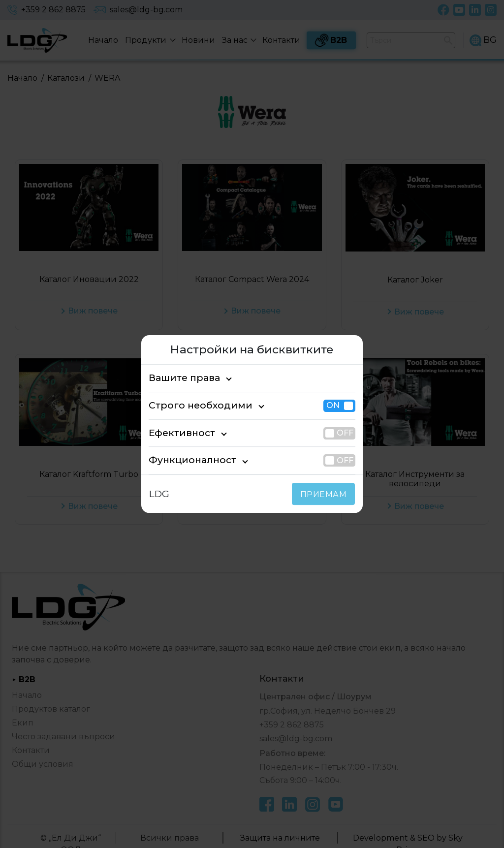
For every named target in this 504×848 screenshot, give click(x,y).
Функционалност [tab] (185, 460)
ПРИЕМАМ (326, 494)
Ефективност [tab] (177, 433)
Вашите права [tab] (179, 378)
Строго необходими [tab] (191, 405)
